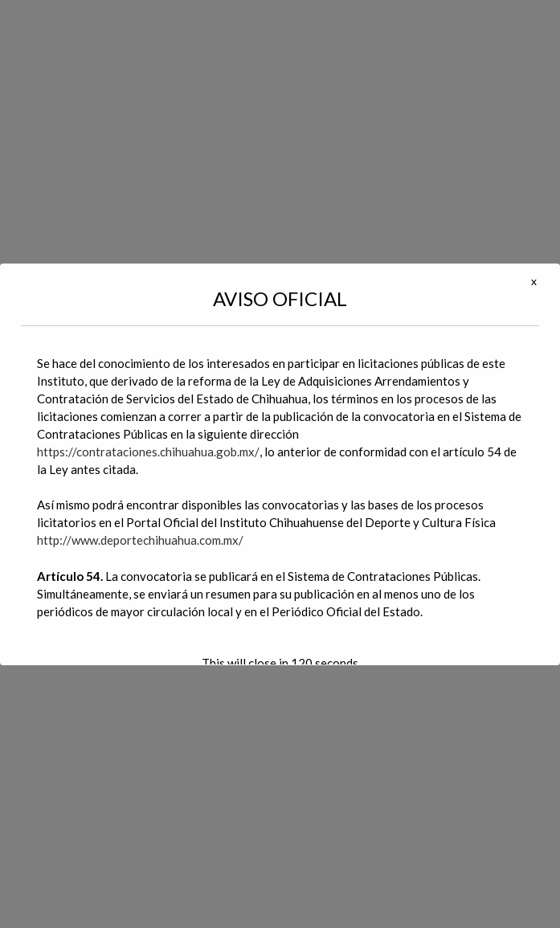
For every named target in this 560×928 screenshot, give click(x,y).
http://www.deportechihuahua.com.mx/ (140, 540)
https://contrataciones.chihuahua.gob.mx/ (148, 452)
